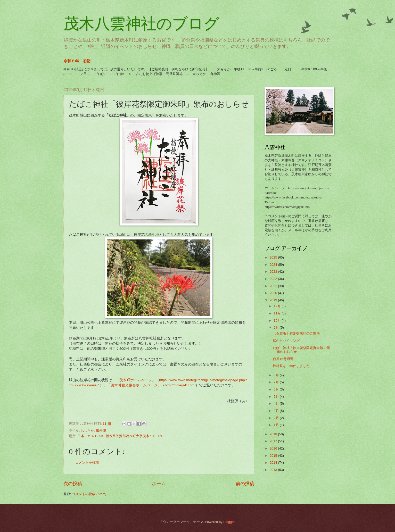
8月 (277, 375)
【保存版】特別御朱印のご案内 (296, 333)
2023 (274, 272)
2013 (274, 470)
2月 (277, 418)
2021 (274, 286)
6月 (277, 389)
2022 (274, 279)
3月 (277, 411)
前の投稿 (245, 484)
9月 (277, 327)
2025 (274, 257)
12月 (278, 306)
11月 (278, 313)
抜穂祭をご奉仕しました (291, 366)
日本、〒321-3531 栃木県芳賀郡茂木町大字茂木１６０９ (120, 436)
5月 (277, 397)
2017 (274, 441)
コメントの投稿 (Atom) (89, 494)
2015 (274, 456)
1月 (277, 425)
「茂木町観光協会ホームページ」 (134, 385)
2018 (274, 434)
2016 (274, 448)
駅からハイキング (286, 341)
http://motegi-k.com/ (180, 385)
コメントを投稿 (87, 463)
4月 (277, 404)
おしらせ (87, 431)
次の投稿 (73, 484)
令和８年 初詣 (77, 61)
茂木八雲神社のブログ (141, 24)
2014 (274, 463)
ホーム (159, 484)
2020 (274, 293)
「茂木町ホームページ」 (136, 380)
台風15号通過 (283, 359)
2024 (274, 265)
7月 (277, 382)
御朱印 (101, 431)
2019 (274, 300)
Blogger (229, 522)
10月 (278, 321)
